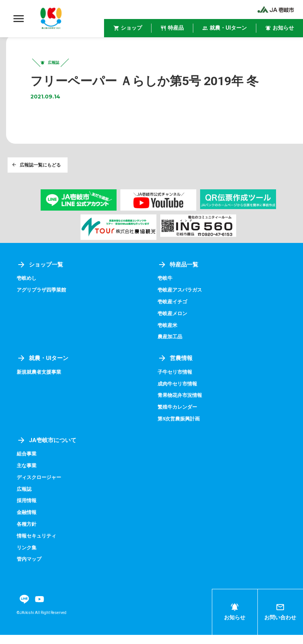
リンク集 (27, 557)
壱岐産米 (168, 336)
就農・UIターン (44, 369)
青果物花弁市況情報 (181, 406)
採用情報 (27, 511)
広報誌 (25, 499)
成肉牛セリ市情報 (179, 395)
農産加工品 (171, 348)
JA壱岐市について (48, 451)
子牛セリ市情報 (176, 383)
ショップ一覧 (41, 277)
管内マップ (30, 568)
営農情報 (176, 369)
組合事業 (27, 464)
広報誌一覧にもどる (37, 176)
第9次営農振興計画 (180, 429)
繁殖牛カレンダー (179, 418)
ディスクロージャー (41, 487)
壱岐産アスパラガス (181, 302)
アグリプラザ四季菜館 (43, 302)
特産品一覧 (179, 277)
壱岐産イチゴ (174, 314)
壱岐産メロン (174, 325)
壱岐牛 (166, 290)
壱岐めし (27, 290)
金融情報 (27, 522)
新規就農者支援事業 (41, 383)
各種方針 (27, 534)
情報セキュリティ (38, 545)
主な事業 (27, 476)
